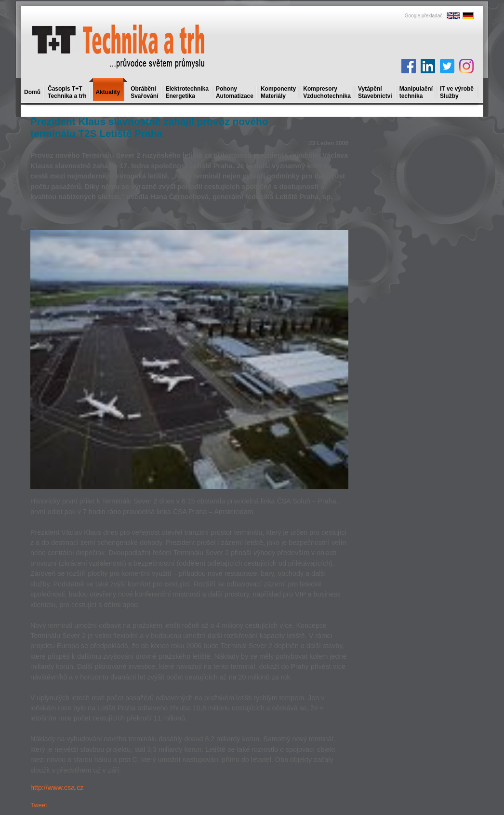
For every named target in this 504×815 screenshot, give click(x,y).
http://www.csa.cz (57, 788)
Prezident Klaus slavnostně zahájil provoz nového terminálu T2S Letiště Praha (149, 127)
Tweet (39, 805)
